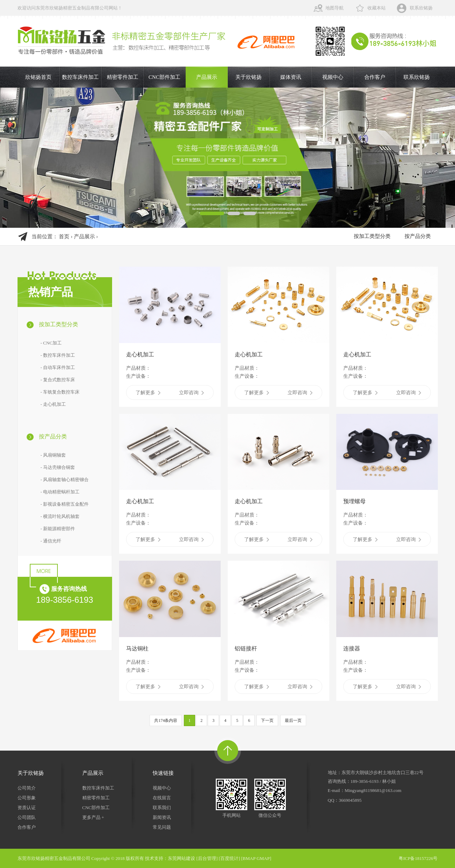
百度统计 (229, 858)
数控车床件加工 (80, 77)
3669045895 (350, 800)
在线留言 (162, 798)
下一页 (267, 720)
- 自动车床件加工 (58, 367)
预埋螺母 (354, 501)
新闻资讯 (162, 817)
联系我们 (162, 808)
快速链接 (163, 773)
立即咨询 (191, 393)
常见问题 (162, 827)
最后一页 (293, 720)
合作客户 (375, 77)
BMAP (249, 858)
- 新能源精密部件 (58, 529)
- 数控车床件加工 (58, 355)
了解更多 (148, 393)
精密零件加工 (123, 77)
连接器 (352, 648)
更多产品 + (93, 817)
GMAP (263, 858)
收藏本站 (377, 8)
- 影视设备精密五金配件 (65, 504)
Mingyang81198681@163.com (373, 790)
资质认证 (27, 808)
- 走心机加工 (53, 404)
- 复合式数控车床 (58, 380)
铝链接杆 (246, 648)
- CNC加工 (51, 343)
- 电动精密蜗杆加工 (60, 492)
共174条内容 (166, 720)
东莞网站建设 (181, 858)
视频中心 (333, 77)
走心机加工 (140, 354)
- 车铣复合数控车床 (60, 392)
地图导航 (335, 8)
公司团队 (27, 817)
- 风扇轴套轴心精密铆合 (65, 480)
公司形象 (27, 798)
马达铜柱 (137, 648)
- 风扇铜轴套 (53, 455)
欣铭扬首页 (38, 77)
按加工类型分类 (372, 236)
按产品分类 (418, 236)
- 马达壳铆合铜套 (58, 467)
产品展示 (207, 77)
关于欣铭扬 (249, 77)
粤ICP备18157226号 (418, 858)
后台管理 (207, 858)
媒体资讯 (291, 77)
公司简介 (27, 788)
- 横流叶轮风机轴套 (60, 516)
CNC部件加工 (164, 77)
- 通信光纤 (51, 541)
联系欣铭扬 (421, 8)
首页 (64, 237)
